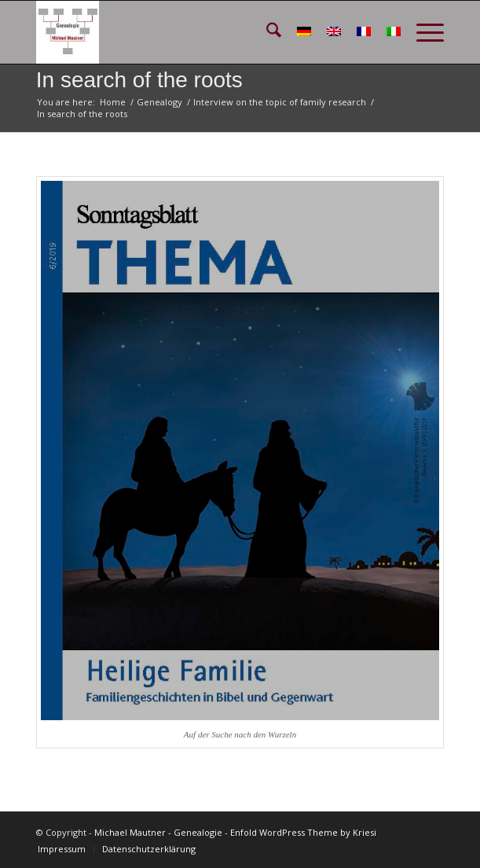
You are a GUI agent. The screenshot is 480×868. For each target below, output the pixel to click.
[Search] (266, 32)
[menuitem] (266, 32)
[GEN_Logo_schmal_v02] (199, 32)
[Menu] (422, 32)
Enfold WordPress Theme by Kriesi (303, 832)
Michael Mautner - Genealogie (158, 832)
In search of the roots (139, 80)
